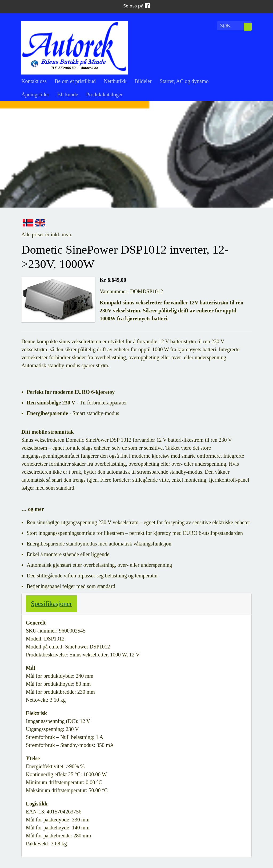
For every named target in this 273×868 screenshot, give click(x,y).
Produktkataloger (105, 94)
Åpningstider (35, 94)
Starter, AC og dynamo (184, 81)
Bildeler (143, 81)
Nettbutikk (115, 81)
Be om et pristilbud (75, 81)
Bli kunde (67, 94)
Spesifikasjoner (51, 604)
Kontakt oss (34, 81)
